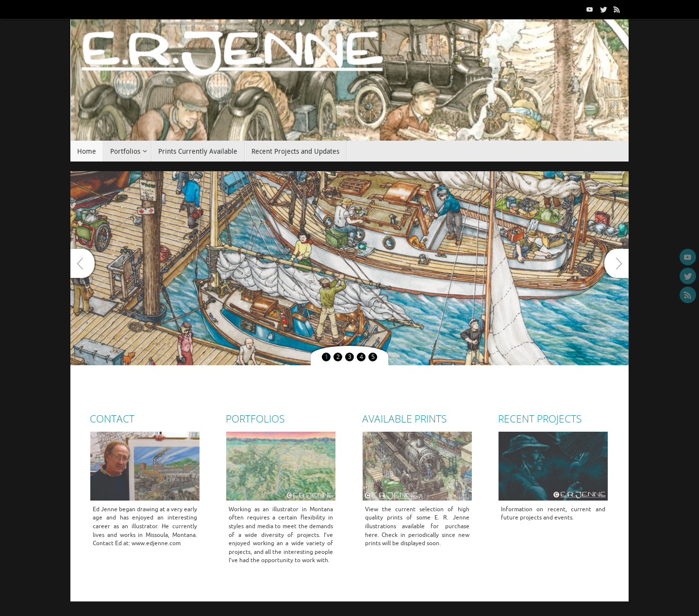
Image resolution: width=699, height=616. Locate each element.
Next (616, 263)
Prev (83, 263)
